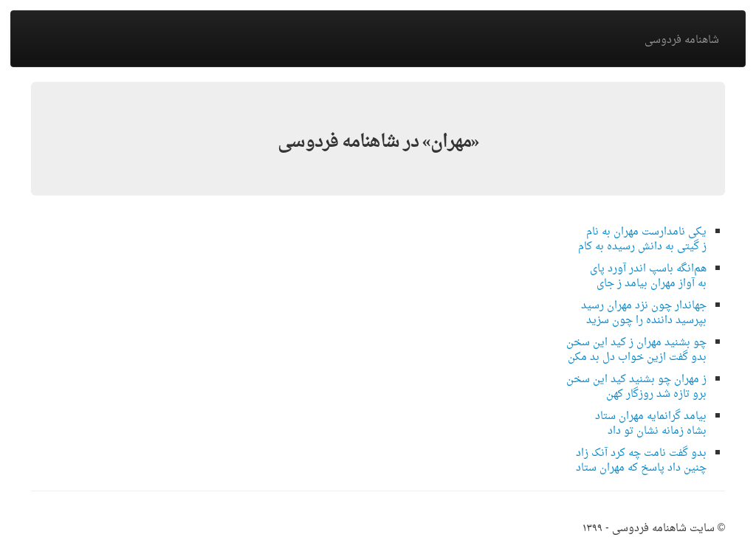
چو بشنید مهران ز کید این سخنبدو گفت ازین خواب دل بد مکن (636, 350)
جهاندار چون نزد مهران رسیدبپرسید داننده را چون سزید (644, 313)
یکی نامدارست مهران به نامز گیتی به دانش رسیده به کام (642, 239)
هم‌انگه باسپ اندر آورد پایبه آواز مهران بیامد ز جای (648, 276)
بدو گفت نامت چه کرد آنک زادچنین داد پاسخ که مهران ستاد (641, 461)
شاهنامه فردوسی (682, 40)
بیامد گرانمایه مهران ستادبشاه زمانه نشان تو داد (651, 424)
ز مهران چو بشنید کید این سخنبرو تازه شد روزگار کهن (636, 387)
